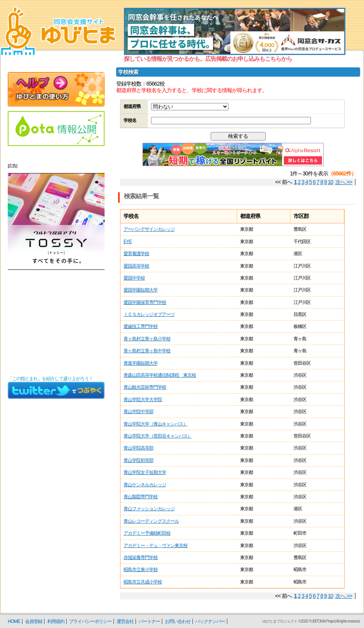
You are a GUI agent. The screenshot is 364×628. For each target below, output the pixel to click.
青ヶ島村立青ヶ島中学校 (147, 351)
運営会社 (125, 621)
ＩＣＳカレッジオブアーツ (149, 314)
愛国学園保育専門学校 (145, 302)
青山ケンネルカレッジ (145, 485)
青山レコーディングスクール (151, 521)
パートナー (149, 621)
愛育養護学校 (136, 254)
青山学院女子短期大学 (145, 472)
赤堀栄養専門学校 (141, 558)
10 (331, 182)
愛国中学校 (134, 278)
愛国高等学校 (136, 266)
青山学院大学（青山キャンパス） (155, 424)
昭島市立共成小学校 (143, 582)
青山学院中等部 (138, 412)
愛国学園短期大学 (141, 290)
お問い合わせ (178, 621)
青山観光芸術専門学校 (145, 387)
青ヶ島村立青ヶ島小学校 (147, 339)
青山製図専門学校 (141, 497)
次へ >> (344, 182)
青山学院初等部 (138, 460)
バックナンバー (210, 621)
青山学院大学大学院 (143, 400)
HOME (14, 621)
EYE (128, 242)
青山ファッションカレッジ (149, 509)
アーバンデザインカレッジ (149, 229)
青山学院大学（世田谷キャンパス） (158, 436)
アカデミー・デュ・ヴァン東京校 (155, 546)
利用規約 (56, 621)
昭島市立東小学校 (141, 570)
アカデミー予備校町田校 (147, 533)
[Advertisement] (56, 323)
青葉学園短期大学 (141, 363)
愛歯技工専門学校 (141, 326)
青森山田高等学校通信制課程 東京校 (160, 375)
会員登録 (34, 621)
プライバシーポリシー (90, 621)
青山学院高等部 (138, 448)
